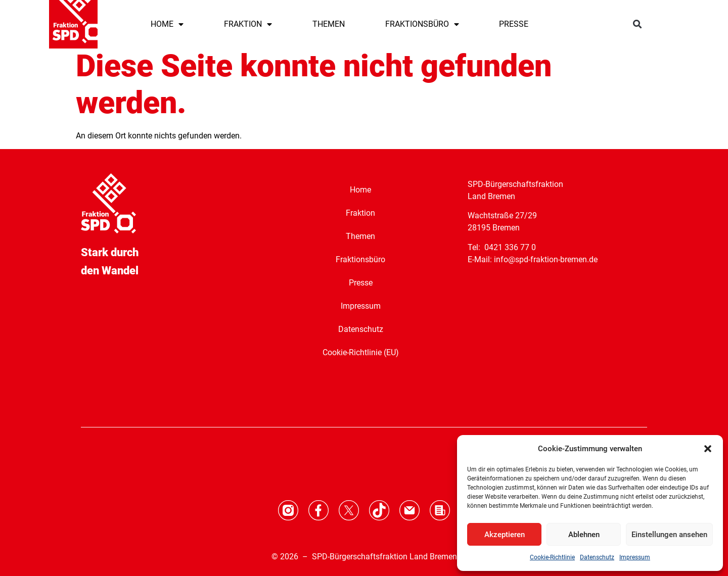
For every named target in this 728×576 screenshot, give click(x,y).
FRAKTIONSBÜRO (422, 24)
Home (360, 190)
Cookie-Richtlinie (552, 557)
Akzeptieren (505, 535)
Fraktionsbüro (360, 259)
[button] (708, 449)
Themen (360, 236)
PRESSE (514, 24)
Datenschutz (597, 557)
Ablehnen (584, 535)
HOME (167, 24)
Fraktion (360, 213)
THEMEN (329, 24)
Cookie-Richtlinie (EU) (361, 352)
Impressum (635, 557)
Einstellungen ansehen (669, 535)
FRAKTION (248, 24)
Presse (361, 283)
